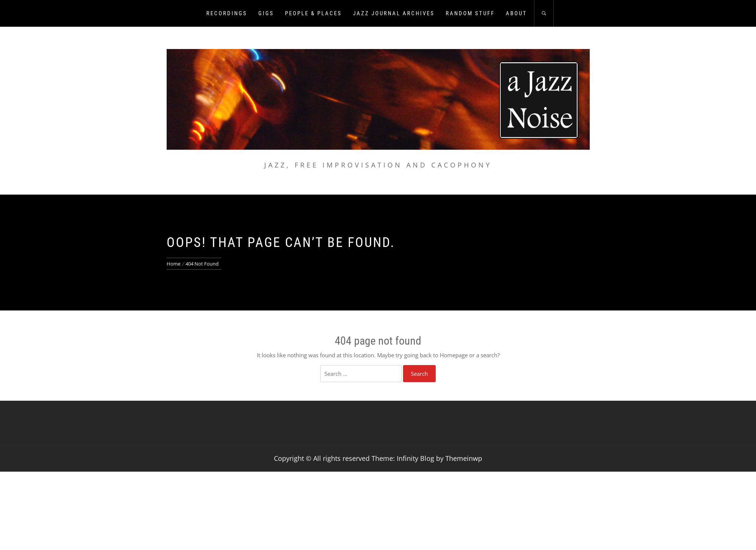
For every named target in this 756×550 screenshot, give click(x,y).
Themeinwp (464, 458)
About (516, 13)
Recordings (227, 13)
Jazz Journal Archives (394, 13)
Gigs (266, 13)
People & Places (313, 13)
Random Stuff (470, 13)
